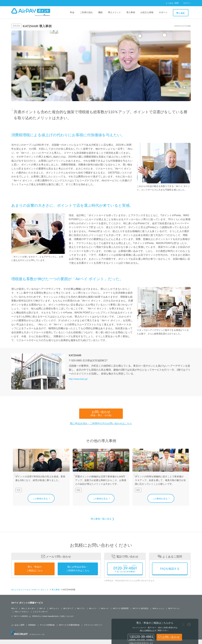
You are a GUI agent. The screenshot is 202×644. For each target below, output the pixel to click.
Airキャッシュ (158, 613)
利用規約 (32, 629)
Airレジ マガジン (22, 616)
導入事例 (131, 12)
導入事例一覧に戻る (101, 523)
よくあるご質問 (172, 3)
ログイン (187, 3)
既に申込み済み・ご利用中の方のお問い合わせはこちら (101, 423)
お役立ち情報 (147, 12)
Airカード (105, 613)
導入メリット (114, 12)
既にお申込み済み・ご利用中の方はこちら (78, 573)
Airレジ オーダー (28, 613)
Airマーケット (174, 613)
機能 (100, 12)
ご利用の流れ (86, 12)
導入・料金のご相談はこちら (34, 573)
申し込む (181, 13)
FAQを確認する (170, 573)
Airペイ (42, 613)
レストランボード (40, 616)
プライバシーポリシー (93, 629)
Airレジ (14, 613)
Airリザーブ (68, 613)
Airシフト (81, 613)
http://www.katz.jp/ (79, 379)
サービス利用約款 (47, 629)
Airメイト (93, 613)
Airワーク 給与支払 (141, 613)
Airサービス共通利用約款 (69, 629)
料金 (72, 12)
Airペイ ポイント (43, 594)
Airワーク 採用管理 (121, 613)
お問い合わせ (101, 413)
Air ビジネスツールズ (22, 594)
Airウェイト (54, 613)
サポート (163, 12)
